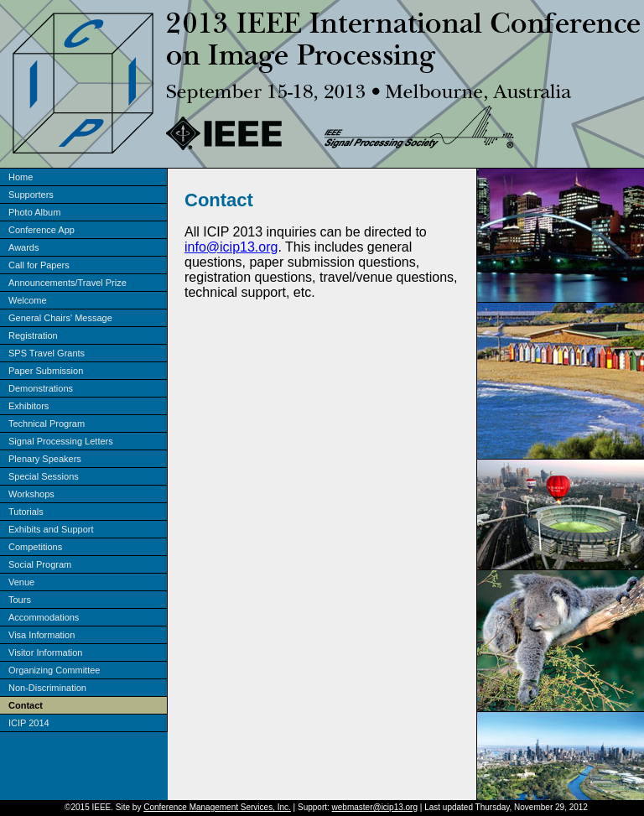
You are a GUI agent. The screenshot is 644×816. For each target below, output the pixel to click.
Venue (21, 582)
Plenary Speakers (45, 459)
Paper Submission (46, 371)
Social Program (40, 564)
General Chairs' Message (60, 318)
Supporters (31, 195)
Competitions (35, 547)
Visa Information (42, 635)
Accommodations (44, 617)
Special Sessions (44, 476)
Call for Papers (39, 265)
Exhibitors (29, 406)
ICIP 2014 (29, 723)
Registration (33, 335)
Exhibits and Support (51, 529)
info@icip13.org (231, 247)
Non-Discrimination (47, 688)
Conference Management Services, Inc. (217, 807)
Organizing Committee (54, 670)
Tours (20, 600)
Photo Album (34, 212)
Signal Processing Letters (61, 441)
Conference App (42, 230)
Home (21, 177)
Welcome (28, 300)
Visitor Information (45, 652)
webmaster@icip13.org (375, 807)
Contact (26, 705)
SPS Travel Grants (47, 353)
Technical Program (47, 424)
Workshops (31, 494)
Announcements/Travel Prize (68, 283)
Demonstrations (41, 388)
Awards (23, 247)
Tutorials (26, 512)
